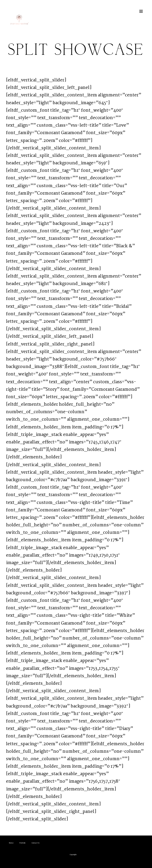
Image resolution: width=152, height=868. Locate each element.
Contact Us (36, 843)
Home (11, 843)
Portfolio (23, 843)
